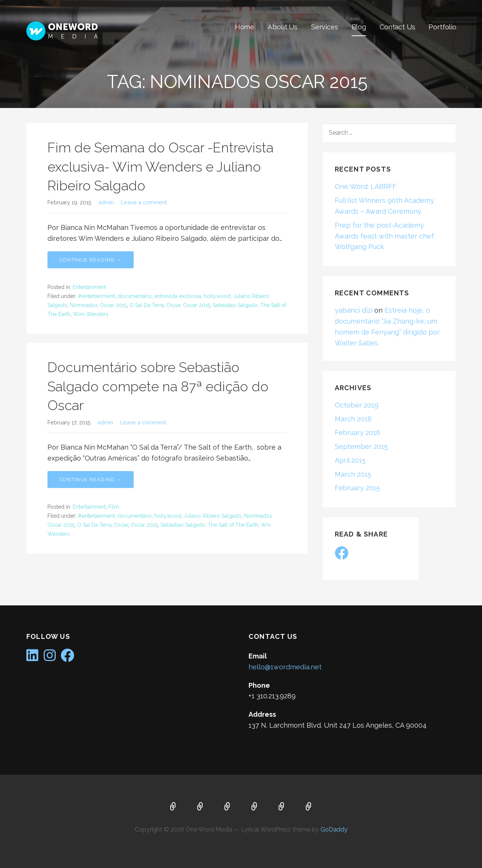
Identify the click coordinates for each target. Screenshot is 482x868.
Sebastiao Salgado (235, 305)
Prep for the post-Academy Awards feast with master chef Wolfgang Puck (384, 236)
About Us (283, 27)
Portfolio (442, 27)
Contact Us (397, 27)
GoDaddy (334, 829)
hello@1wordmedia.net (285, 667)
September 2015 (361, 446)
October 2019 (357, 405)
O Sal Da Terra (147, 305)
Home (245, 27)
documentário (135, 296)
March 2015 (353, 474)
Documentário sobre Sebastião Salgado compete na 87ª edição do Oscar (158, 386)
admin (106, 202)
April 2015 (350, 460)
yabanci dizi (354, 310)
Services (325, 27)
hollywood (217, 296)
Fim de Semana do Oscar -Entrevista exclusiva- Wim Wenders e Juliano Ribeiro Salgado (160, 166)
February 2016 (358, 432)
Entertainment (89, 287)
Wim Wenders (91, 314)
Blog (359, 27)
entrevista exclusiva (178, 296)
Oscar (173, 305)
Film (114, 507)
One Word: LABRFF (366, 186)
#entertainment (96, 296)
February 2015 (357, 488)
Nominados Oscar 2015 (98, 305)
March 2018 (353, 419)
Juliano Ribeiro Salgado (213, 516)
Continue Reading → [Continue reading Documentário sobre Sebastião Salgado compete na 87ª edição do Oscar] (91, 480)
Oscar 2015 (197, 305)
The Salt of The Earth (233, 525)
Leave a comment (144, 202)
